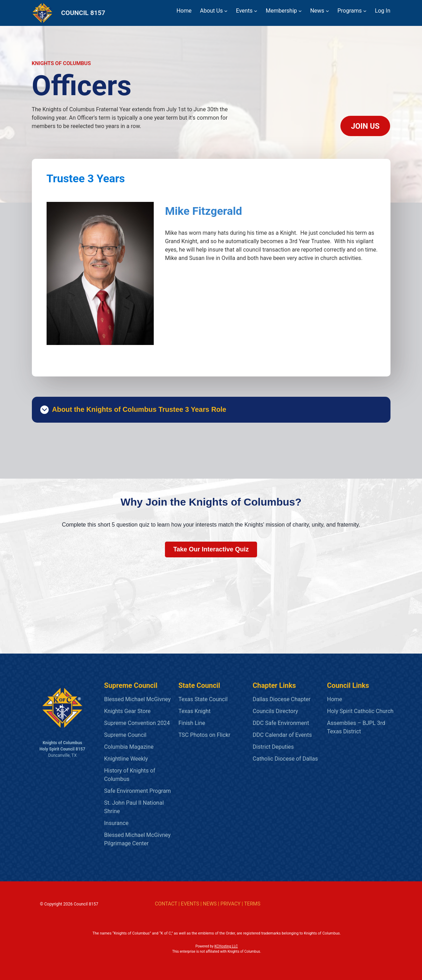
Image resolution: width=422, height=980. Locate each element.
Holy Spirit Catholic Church (360, 711)
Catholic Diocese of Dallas (285, 759)
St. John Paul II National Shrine (134, 807)
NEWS (210, 904)
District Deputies (273, 747)
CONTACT (166, 904)
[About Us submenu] (226, 11)
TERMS (252, 904)
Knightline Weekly (126, 759)
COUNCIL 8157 (83, 13)
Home (335, 699)
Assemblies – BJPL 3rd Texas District (356, 727)
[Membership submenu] (300, 11)
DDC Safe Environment (281, 723)
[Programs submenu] (365, 11)
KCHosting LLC (226, 946)
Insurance (116, 823)
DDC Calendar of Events (282, 735)
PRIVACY (230, 904)
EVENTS (190, 904)
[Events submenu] (256, 11)
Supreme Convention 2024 (137, 723)
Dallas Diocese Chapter (282, 699)
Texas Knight (194, 711)
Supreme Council (125, 735)
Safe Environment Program (137, 791)
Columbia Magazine (129, 747)
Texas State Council (203, 699)
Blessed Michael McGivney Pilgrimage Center (137, 839)
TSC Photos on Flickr (204, 735)
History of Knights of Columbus (130, 775)
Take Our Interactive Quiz (211, 549)
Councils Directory (275, 711)
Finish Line (192, 723)
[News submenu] (327, 11)
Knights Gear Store (127, 711)
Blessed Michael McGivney (137, 699)
